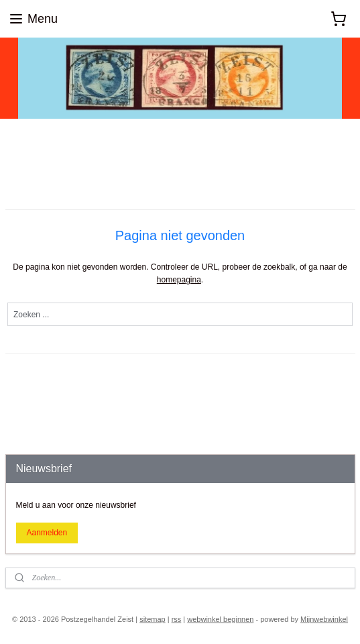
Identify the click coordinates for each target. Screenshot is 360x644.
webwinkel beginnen (220, 619)
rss (177, 619)
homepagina (179, 280)
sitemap (153, 619)
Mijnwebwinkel (324, 619)
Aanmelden (47, 533)
